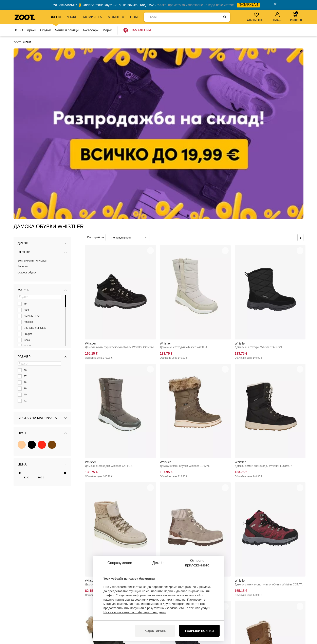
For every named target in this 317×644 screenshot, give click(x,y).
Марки (107, 30)
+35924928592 (47, 593)
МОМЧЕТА (116, 17)
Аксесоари (91, 30)
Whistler (91, 173)
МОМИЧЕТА (93, 17)
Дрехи (32, 30)
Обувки (46, 30)
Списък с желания (257, 17)
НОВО (18, 30)
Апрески (23, 96)
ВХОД (277, 17)
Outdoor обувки (27, 102)
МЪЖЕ (72, 17)
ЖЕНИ (56, 17)
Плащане (295, 16)
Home (135, 17)
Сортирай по (95, 67)
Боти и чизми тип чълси (32, 90)
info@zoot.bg (46, 597)
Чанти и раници (67, 30)
